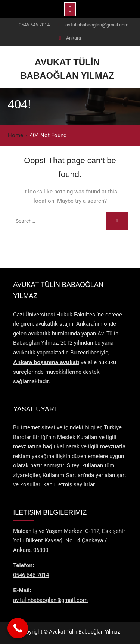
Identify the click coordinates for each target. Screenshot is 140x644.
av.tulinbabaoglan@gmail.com (97, 25)
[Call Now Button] (18, 628)
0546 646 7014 (34, 25)
